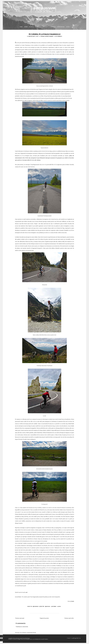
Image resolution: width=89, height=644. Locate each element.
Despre (26, 27)
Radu (73, 601)
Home (21, 27)
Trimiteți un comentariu (22, 627)
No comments (59, 36)
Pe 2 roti (31, 27)
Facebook (36, 606)
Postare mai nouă (20, 618)
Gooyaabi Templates (44, 639)
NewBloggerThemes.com (30, 639)
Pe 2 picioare (38, 27)
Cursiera (42, 36)
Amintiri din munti (45, 8)
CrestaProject (15, 639)
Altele (68, 27)
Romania (51, 36)
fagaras (47, 36)
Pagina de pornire (44, 618)
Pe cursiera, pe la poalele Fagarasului (44, 34)
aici (27, 592)
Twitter (42, 606)
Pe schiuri (45, 27)
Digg (59, 606)
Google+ (48, 606)
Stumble (54, 606)
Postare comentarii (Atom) (29, 633)
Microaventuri (61, 27)
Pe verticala (52, 27)
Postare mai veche (69, 618)
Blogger (28, 638)
